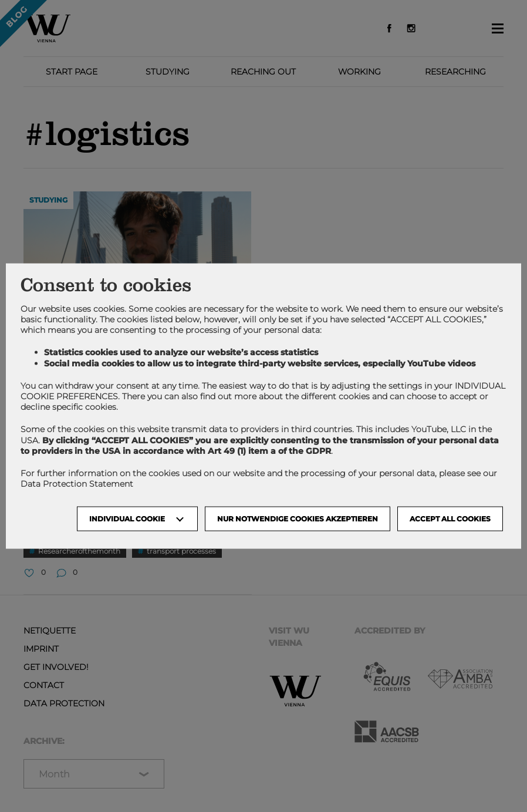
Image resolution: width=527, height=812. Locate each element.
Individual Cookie (127, 519)
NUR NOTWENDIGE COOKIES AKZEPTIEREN (298, 519)
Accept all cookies (450, 519)
